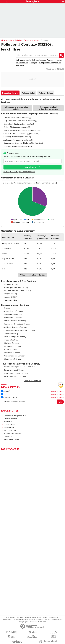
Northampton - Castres (13, 433)
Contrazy (7, 308)
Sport (4, 394)
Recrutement (7, 620)
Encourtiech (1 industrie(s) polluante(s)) (19, 124)
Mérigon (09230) (10, 294)
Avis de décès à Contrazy (13, 311)
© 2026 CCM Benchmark (38, 622)
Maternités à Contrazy (12, 353)
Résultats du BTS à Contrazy (15, 376)
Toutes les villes (10, 300)
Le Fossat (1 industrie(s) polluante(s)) (18, 146)
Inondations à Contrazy (13, 318)
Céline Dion (8, 436)
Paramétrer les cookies (35, 620)
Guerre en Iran (9, 425)
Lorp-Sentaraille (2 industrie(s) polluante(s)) (20, 121)
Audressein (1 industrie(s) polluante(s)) (18, 140)
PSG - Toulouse (10, 430)
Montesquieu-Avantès (45, 60)
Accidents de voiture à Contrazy (16, 327)
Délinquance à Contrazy (13, 314)
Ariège (36, 40)
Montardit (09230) (11, 284)
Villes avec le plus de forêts (32, 275)
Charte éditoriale (28, 617)
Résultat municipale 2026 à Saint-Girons (19, 367)
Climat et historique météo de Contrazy (19, 330)
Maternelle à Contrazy (12, 346)
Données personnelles (20, 620)
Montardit (30, 60)
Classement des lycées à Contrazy (17, 324)
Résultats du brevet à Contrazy (16, 373)
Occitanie (28, 40)
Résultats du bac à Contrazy (14, 370)
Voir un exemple (57, 391)
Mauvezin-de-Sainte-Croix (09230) (17, 291)
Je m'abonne (31, 167)
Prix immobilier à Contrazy (14, 356)
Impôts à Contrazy (11, 340)
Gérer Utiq (47, 620)
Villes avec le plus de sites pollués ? (17, 108)
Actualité (9, 40)
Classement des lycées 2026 (15, 416)
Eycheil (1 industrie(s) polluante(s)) (17, 127)
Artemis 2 (8, 422)
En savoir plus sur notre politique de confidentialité (19, 172)
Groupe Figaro (24, 622)
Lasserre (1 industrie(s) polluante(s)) (17, 118)
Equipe (20, 617)
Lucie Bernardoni (11, 419)
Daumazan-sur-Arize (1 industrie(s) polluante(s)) (22, 130)
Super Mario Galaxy (11, 439)
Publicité (38, 617)
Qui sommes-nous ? (10, 617)
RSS (61, 617)
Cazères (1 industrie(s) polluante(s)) (17, 137)
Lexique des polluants (33, 381)
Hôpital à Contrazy (11, 349)
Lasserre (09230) (10, 297)
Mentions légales (57, 620)
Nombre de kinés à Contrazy (15, 321)
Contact (44, 617)
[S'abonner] (32, 402)
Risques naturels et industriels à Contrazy (49, 108)
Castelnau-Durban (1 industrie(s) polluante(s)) (21, 134)
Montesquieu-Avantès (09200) (16, 288)
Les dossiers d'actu (9, 397)
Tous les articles (53, 617)
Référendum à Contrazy (13, 359)
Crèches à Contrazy (11, 343)
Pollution (18, 40)
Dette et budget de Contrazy (15, 337)
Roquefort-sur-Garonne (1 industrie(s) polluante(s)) (23, 143)
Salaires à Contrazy (11, 334)
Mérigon (34, 63)
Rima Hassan (9, 428)
